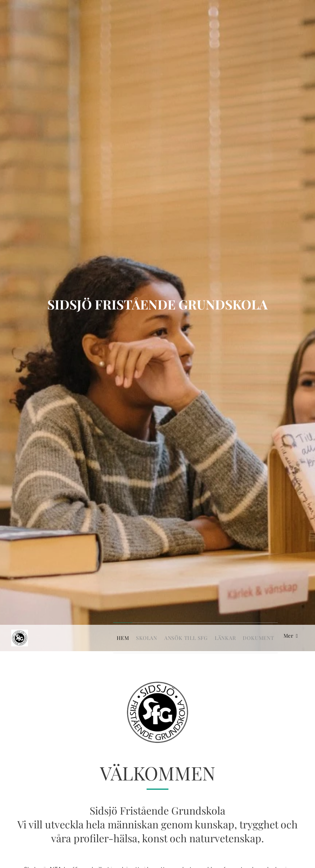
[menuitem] (102, 638)
